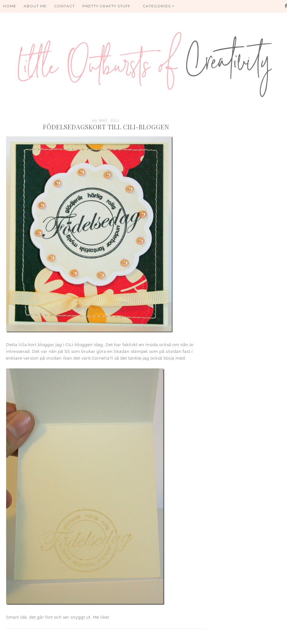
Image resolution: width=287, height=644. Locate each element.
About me (35, 6)
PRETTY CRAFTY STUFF (106, 6)
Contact (64, 6)
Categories (159, 6)
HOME (10, 6)
